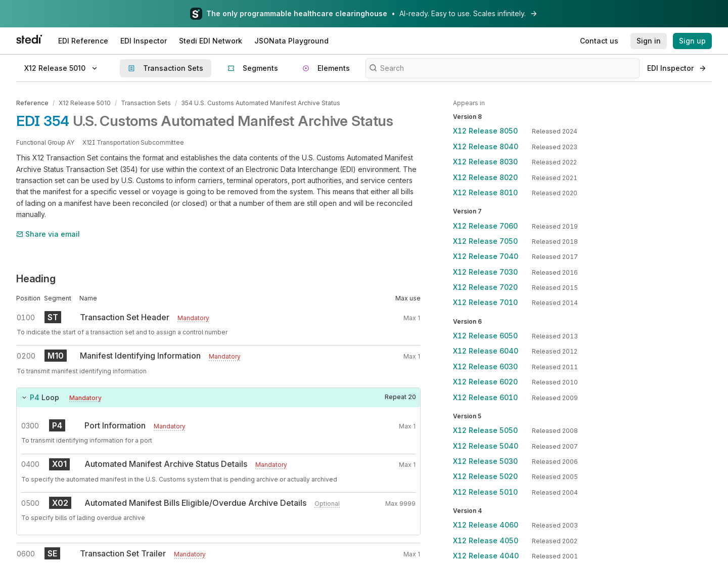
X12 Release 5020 (485, 476)
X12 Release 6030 (485, 366)
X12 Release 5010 (85, 103)
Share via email (48, 234)
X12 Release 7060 (485, 226)
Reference (32, 103)
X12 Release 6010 (485, 397)
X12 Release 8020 (485, 177)
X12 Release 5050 (485, 430)
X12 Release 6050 (485, 336)
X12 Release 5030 (485, 461)
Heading (36, 279)
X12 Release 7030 (485, 272)
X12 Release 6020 (485, 382)
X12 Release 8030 (485, 162)
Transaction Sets (146, 103)
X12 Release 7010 (485, 302)
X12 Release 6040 (486, 351)
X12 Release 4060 (486, 525)
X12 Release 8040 (486, 146)
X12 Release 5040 (486, 446)
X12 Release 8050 (485, 131)
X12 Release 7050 (485, 241)
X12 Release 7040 (486, 256)
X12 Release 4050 (486, 540)
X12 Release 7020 (485, 287)
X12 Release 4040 (486, 556)
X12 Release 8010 (485, 192)
